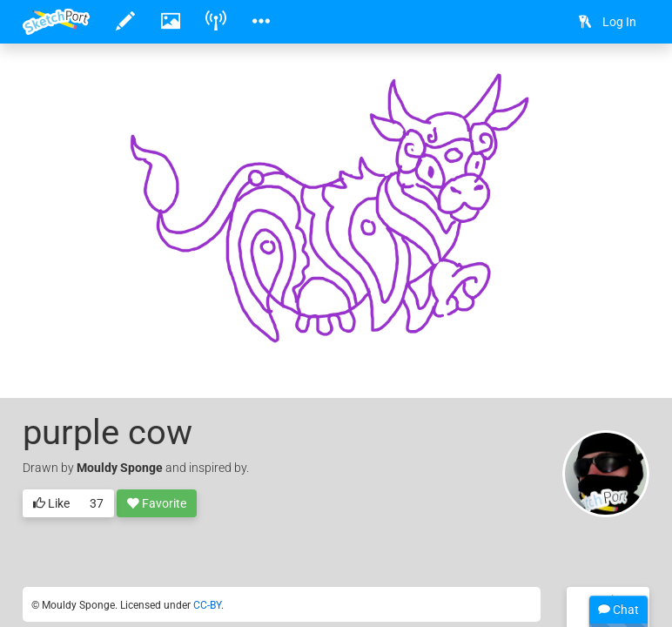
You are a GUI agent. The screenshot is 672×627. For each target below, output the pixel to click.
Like (51, 504)
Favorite (157, 504)
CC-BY (207, 605)
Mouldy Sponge (120, 468)
